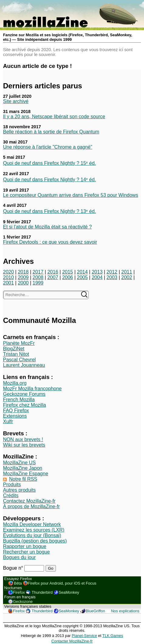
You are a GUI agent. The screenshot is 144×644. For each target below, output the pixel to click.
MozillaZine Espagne (26, 474)
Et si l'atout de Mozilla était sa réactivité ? (47, 227)
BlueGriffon (95, 611)
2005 (82, 277)
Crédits (11, 495)
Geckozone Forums (24, 394)
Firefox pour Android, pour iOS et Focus (62, 583)
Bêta (18, 583)
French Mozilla (19, 400)
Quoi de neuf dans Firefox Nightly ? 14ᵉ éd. (50, 180)
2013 (97, 272)
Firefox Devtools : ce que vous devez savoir (50, 242)
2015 (68, 272)
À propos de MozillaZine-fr (31, 506)
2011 (127, 272)
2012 (112, 272)
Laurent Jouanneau (24, 365)
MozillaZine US (19, 463)
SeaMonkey (69, 592)
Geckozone (23, 602)
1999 (38, 283)
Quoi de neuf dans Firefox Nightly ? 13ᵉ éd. (50, 211)
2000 (23, 283)
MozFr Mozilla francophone (32, 389)
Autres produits (19, 490)
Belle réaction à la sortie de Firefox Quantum (51, 132)
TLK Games (113, 636)
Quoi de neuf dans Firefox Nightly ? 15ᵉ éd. (50, 163)
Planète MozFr (19, 343)
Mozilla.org (15, 383)
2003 (112, 277)
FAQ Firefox (16, 410)
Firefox (19, 592)
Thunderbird (42, 592)
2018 (23, 272)
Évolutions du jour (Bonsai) (32, 535)
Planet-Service (84, 636)
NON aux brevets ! (23, 439)
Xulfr (8, 421)
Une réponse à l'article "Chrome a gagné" (48, 147)
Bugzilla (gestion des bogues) (35, 541)
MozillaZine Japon (23, 468)
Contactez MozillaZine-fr (29, 501)
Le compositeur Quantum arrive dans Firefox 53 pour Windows (71, 195)
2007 (53, 277)
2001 (9, 283)
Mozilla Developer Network (32, 524)
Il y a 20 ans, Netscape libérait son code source (54, 117)
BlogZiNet (14, 349)
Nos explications (125, 611)
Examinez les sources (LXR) (34, 530)
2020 (9, 272)
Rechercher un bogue (26, 552)
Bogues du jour (19, 557)
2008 (38, 277)
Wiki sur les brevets (24, 445)
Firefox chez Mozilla (24, 405)
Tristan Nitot (16, 354)
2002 (127, 277)
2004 (97, 277)
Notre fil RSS (23, 479)
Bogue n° (14, 568)
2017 (38, 272)
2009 (23, 277)
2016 (53, 272)
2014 (82, 272)
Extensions (15, 416)
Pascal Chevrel (19, 360)
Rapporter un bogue (25, 546)
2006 (68, 277)
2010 (9, 277)
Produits (12, 485)
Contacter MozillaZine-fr (72, 641)
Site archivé (16, 101)
